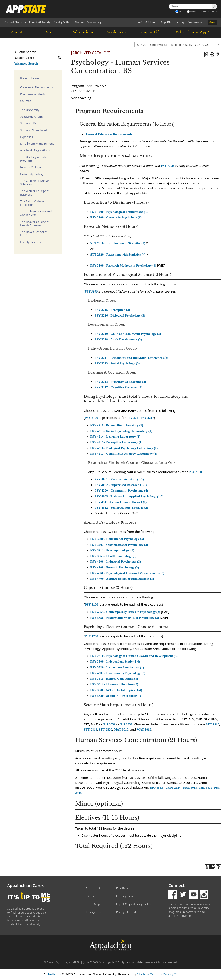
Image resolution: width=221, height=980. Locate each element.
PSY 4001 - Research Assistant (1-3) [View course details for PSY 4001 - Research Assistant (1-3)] (119, 479)
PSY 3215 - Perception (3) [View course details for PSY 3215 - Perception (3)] (112, 310)
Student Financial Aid (34, 130)
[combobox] (178, 44)
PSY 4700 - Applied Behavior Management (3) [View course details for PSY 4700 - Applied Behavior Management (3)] (122, 579)
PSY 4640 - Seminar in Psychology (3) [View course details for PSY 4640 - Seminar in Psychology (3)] (116, 696)
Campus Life (149, 32)
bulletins (54, 974)
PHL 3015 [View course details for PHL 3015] (190, 788)
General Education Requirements (109, 134)
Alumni (79, 22)
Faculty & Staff (62, 22)
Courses (26, 101)
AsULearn (152, 22)
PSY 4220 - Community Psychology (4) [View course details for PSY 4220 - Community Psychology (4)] (121, 491)
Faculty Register (31, 242)
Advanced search (209, 12)
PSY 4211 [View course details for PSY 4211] (133, 418)
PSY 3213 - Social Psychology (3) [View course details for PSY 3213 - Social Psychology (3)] (117, 363)
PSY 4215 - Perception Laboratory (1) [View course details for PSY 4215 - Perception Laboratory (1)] (116, 442)
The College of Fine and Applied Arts (36, 213)
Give (212, 22)
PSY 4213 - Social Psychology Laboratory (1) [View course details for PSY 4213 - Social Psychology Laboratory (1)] (121, 431)
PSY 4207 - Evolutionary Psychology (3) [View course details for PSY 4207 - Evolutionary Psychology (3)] (118, 673)
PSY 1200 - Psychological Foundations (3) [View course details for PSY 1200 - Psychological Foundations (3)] (119, 212)
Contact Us (94, 888)
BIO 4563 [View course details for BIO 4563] (156, 788)
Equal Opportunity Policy (134, 904)
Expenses (26, 137)
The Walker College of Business (35, 193)
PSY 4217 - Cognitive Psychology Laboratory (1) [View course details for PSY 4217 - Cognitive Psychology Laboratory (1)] (124, 454)
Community (94, 22)
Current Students (15, 22)
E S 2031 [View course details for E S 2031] (109, 724)
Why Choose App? (192, 32)
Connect (176, 885)
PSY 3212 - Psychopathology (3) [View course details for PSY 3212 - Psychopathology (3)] (112, 550)
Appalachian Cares (26, 885)
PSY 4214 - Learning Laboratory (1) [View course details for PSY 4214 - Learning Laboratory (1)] (115, 437)
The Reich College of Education (34, 203)
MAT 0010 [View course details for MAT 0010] (121, 730)
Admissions (83, 32)
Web (179, 12)
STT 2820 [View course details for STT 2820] (106, 730)
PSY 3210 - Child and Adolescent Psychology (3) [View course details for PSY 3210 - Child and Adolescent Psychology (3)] (128, 334)
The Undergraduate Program (33, 159)
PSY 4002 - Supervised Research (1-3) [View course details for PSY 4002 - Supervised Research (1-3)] (121, 485)
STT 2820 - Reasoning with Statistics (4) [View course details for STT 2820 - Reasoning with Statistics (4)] (118, 255)
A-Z (140, 22)
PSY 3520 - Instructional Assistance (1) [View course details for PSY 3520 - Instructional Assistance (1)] (117, 667)
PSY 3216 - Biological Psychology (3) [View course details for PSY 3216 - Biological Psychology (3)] (120, 315)
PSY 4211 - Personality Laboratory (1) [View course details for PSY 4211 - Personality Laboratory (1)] (117, 425)
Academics (116, 32)
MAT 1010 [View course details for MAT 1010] (144, 730)
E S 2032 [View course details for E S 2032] (126, 724)
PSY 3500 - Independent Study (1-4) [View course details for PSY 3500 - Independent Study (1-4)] (115, 662)
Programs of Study (33, 94)
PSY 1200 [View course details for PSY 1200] (167, 166)
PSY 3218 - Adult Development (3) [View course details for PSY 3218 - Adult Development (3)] (118, 339)
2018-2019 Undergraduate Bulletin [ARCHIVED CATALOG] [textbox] (173, 45)
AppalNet (167, 22)
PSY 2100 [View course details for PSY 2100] (195, 472)
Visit (50, 32)
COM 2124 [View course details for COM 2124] (173, 788)
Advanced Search (26, 63)
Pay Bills (122, 888)
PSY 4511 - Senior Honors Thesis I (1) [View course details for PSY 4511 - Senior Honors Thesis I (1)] (121, 502)
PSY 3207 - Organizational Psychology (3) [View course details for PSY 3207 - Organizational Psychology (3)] (119, 545)
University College (32, 174)
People (192, 12)
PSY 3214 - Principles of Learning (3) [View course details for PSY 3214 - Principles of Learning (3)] (120, 382)
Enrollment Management (37, 144)
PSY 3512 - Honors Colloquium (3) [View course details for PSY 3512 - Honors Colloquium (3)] (114, 684)
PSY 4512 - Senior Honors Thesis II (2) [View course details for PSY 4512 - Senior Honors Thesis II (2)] (121, 508)
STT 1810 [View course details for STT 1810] (213, 724)
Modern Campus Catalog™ (157, 974)
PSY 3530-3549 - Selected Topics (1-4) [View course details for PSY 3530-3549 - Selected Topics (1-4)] (116, 690)
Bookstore (94, 896)
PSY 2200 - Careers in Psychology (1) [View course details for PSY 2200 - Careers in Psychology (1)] (116, 217)
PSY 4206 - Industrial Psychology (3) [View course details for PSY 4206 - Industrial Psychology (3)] (116, 562)
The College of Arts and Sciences (36, 182)
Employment (196, 22)
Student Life (28, 123)
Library (180, 22)
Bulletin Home (30, 78)
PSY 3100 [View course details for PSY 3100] (91, 291)
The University (30, 110)
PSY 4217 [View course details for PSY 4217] (147, 418)
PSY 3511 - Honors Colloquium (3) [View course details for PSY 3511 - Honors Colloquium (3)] (114, 679)
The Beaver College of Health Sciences (35, 223)
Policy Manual (126, 912)
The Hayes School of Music (34, 234)
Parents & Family (40, 22)
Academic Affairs (31, 117)
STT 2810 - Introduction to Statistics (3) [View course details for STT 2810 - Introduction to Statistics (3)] (118, 243)
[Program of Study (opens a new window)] (207, 54)
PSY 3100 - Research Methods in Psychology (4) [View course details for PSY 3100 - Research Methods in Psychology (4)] (123, 266)
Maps (98, 904)
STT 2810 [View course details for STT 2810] (90, 730)
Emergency (94, 912)
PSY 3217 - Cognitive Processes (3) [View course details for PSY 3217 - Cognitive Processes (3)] (118, 387)
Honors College (30, 167)
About (17, 32)
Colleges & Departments (36, 87)
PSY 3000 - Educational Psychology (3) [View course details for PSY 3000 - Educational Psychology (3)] (117, 539)
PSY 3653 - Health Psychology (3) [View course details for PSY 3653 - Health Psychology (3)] (113, 556)
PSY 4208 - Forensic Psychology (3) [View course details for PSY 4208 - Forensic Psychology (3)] (114, 567)
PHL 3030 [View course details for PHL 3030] (205, 788)
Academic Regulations (35, 150)
